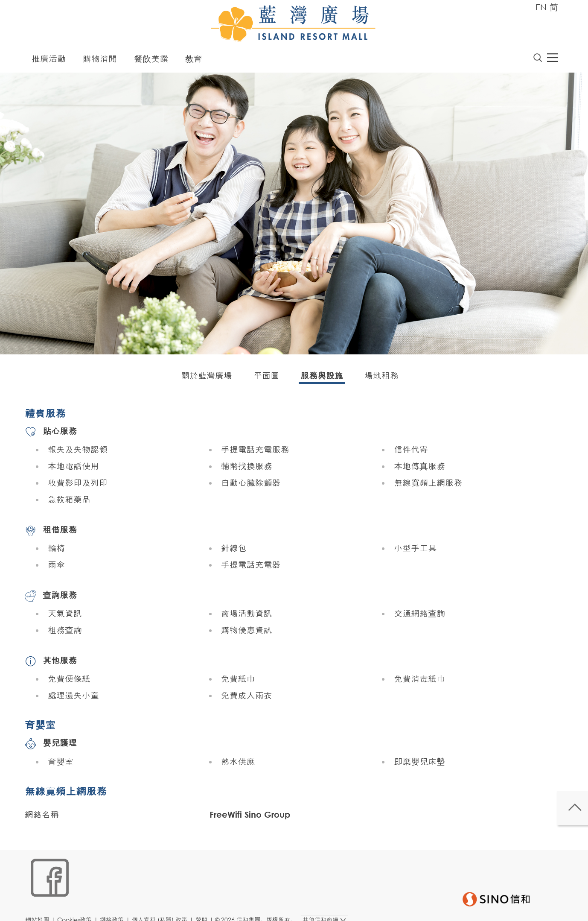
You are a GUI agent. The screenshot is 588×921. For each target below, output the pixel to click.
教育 (194, 61)
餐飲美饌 (151, 61)
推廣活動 (49, 61)
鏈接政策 (116, 907)
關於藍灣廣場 (207, 378)
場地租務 (381, 378)
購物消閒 (100, 61)
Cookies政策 (79, 907)
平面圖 (266, 378)
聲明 (206, 907)
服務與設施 (322, 378)
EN (541, 7)
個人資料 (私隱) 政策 (164, 907)
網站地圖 (42, 907)
